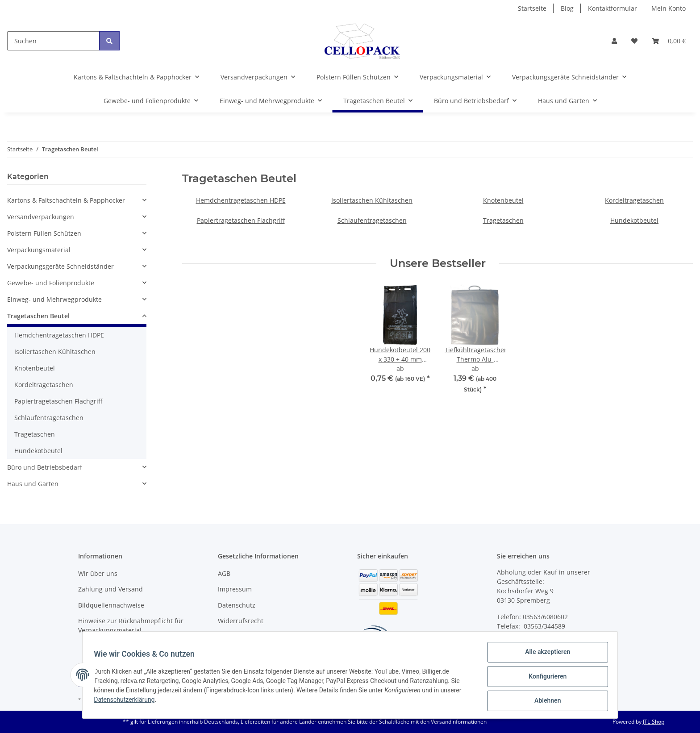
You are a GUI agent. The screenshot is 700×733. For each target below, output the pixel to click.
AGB (224, 573)
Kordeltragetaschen (634, 200)
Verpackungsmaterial (39, 250)
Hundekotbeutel (634, 220)
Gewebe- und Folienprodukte (51, 283)
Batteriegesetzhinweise (253, 636)
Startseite (532, 8)
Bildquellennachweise (111, 605)
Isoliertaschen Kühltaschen (372, 200)
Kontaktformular (612, 8)
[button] (614, 41)
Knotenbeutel (503, 200)
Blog (567, 8)
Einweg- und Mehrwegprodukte (54, 299)
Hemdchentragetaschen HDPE (241, 200)
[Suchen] (53, 41)
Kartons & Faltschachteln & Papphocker (66, 200)
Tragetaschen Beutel (38, 316)
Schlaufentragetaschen (372, 220)
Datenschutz (237, 605)
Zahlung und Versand (110, 589)
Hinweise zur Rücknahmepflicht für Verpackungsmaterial (131, 625)
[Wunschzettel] (634, 41)
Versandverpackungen (41, 217)
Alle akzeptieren (544, 655)
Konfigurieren (544, 678)
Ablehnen (544, 701)
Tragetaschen (503, 220)
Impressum (235, 589)
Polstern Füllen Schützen (44, 233)
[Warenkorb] (669, 41)
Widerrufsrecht (241, 621)
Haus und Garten (33, 484)
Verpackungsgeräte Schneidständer (60, 266)
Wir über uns (98, 573)
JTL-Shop (654, 722)
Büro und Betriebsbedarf (45, 467)
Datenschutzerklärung (127, 702)
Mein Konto (669, 8)
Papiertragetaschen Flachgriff (241, 220)
